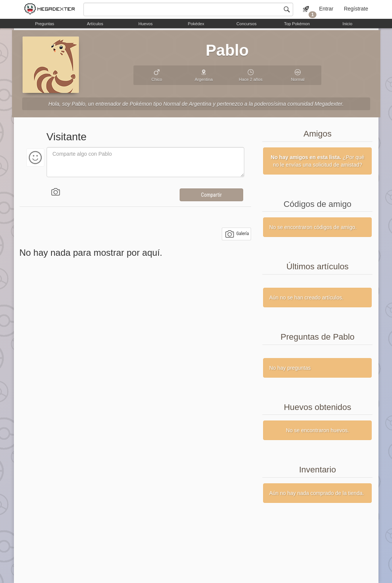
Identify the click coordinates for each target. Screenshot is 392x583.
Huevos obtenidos (317, 407)
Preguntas (45, 24)
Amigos (317, 134)
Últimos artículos (317, 266)
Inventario (318, 470)
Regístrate (356, 9)
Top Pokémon (297, 24)
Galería (237, 234)
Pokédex (196, 24)
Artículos (95, 24)
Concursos (246, 24)
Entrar (326, 9)
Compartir (211, 195)
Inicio (347, 24)
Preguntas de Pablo (317, 337)
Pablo (227, 50)
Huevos (145, 24)
